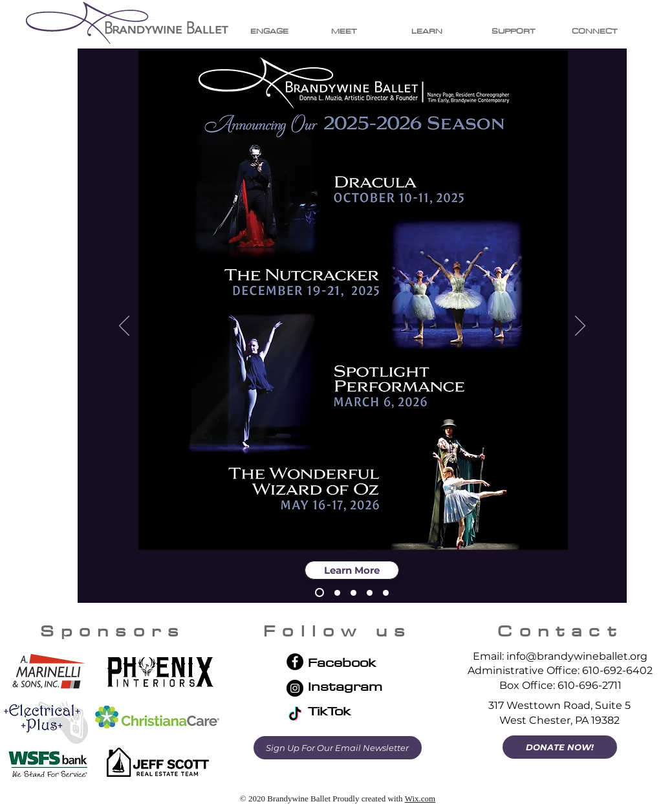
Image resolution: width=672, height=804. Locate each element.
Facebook (342, 662)
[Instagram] (295, 688)
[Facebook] (295, 662)
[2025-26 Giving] (337, 593)
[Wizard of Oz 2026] (370, 593)
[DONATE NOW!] (560, 747)
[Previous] (124, 327)
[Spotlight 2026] (353, 593)
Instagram (345, 686)
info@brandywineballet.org (577, 656)
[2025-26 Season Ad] (320, 592)
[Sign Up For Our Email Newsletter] (338, 748)
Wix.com (420, 799)
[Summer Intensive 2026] (386, 593)
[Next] (580, 327)
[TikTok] (295, 715)
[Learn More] (352, 570)
